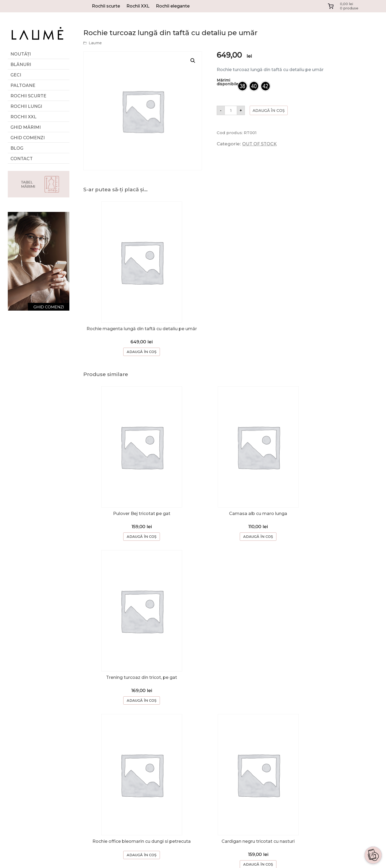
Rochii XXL (138, 6)
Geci (16, 75)
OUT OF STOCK (259, 144)
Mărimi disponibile (228, 82)
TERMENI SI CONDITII (277, 771)
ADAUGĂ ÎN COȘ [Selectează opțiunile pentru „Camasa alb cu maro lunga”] (232, 532)
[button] (193, 61)
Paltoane (23, 85)
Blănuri (21, 65)
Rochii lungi (26, 106)
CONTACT (265, 760)
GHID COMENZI (271, 739)
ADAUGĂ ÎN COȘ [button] (133, 532)
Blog (17, 148)
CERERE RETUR (271, 749)
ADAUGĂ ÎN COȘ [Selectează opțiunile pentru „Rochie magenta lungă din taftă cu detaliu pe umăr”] (133, 352)
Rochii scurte (106, 6)
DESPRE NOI (267, 728)
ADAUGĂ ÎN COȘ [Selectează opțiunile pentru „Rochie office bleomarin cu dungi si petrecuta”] (133, 682)
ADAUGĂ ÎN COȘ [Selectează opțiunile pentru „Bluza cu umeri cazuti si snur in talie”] (330, 691)
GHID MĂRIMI (26, 127)
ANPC (260, 792)
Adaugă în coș (269, 111)
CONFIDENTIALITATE (277, 781)
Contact (22, 159)
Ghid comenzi (28, 138)
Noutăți (21, 54)
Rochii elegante (173, 6)
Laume (95, 43)
